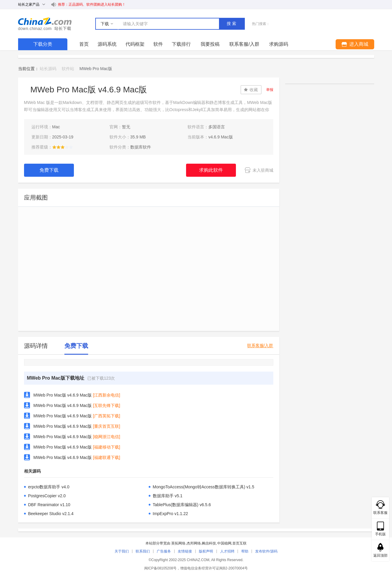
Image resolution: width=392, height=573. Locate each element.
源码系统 (107, 44)
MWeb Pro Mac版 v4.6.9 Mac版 (63, 395)
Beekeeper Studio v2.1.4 (51, 514)
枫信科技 (209, 543)
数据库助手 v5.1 (168, 496)
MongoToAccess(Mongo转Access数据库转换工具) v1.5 (204, 487)
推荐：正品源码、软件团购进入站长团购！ (92, 4)
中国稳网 (224, 543)
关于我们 (122, 551)
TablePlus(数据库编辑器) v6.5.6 (182, 505)
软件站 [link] (68, 69)
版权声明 (206, 551)
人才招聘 (227, 551)
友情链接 (185, 551)
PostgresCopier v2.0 (47, 496)
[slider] (63, 147)
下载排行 (181, 44)
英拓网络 (178, 543)
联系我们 (143, 551)
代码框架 (135, 44)
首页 (84, 44)
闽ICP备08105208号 (160, 568)
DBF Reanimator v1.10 (49, 505)
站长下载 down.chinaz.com (45, 24)
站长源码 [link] (48, 69)
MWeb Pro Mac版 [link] (96, 69)
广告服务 (164, 551)
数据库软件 (141, 147)
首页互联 (239, 543)
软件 (158, 44)
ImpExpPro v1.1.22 (170, 514)
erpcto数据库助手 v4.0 (49, 487)
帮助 (245, 551)
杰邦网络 (194, 543)
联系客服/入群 (260, 346)
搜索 (232, 23)
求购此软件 (211, 170)
